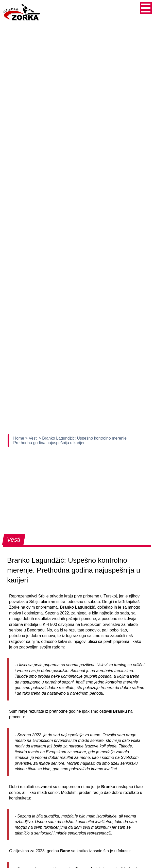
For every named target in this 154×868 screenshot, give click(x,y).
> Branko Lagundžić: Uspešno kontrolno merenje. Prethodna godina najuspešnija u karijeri (70, 440)
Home (19, 438)
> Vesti (32, 438)
